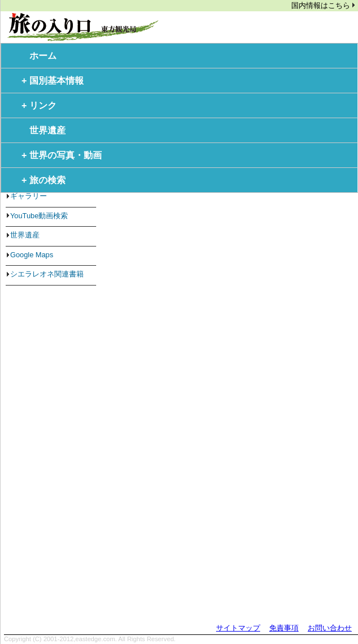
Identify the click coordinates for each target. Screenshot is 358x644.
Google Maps (32, 255)
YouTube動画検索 (39, 216)
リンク (39, 106)
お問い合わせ (330, 628)
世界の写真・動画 (62, 155)
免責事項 (284, 628)
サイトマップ (238, 628)
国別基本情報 (53, 81)
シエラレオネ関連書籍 (47, 274)
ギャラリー (29, 196)
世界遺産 (48, 130)
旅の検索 (44, 180)
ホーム (43, 56)
